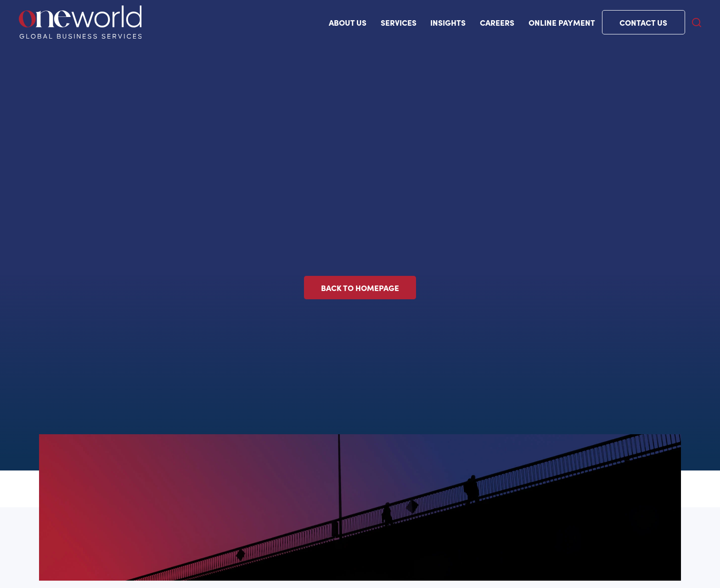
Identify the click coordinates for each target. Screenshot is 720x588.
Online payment (562, 22)
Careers (497, 22)
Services (399, 22)
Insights (448, 22)
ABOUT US (348, 22)
